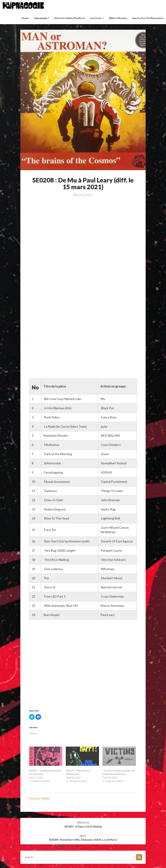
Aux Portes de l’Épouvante (148, 18)
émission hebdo (39, 798)
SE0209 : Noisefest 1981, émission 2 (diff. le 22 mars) (83, 838)
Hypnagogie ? (41, 18)
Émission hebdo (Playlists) (70, 18)
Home (25, 18)
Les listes (97, 18)
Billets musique (118, 18)
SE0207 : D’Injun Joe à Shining (83, 825)
